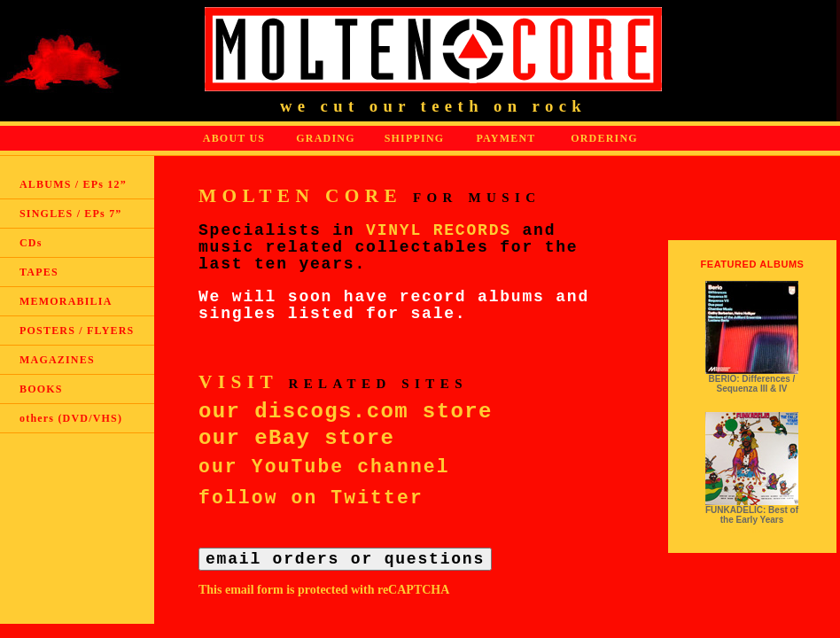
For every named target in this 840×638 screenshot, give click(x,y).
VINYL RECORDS (439, 230)
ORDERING (604, 138)
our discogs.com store (346, 412)
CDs (31, 243)
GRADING (325, 138)
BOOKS (41, 389)
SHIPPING (415, 138)
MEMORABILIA (66, 301)
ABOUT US (234, 138)
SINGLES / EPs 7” (71, 214)
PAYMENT (506, 138)
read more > (752, 398)
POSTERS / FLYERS (77, 331)
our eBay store (296, 438)
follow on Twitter (311, 498)
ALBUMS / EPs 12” (73, 184)
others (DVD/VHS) (71, 418)
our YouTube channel (324, 467)
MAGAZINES (57, 360)
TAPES (39, 272)
